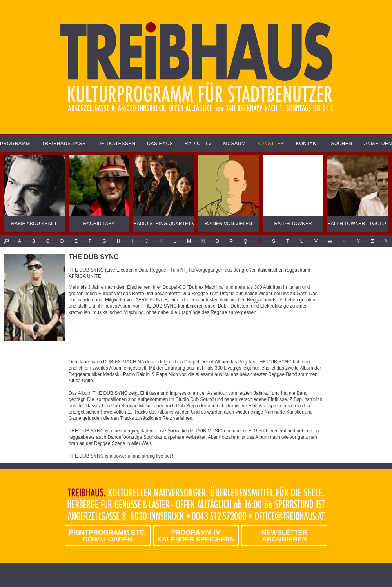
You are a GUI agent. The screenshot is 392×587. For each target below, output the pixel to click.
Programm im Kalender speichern (196, 536)
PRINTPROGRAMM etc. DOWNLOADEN (108, 536)
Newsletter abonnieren (284, 536)
